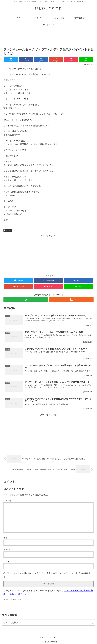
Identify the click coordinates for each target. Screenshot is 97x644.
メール (7, 549)
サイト (7, 561)
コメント (8, 501)
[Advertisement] (48, 39)
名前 (6, 538)
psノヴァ (9, 230)
